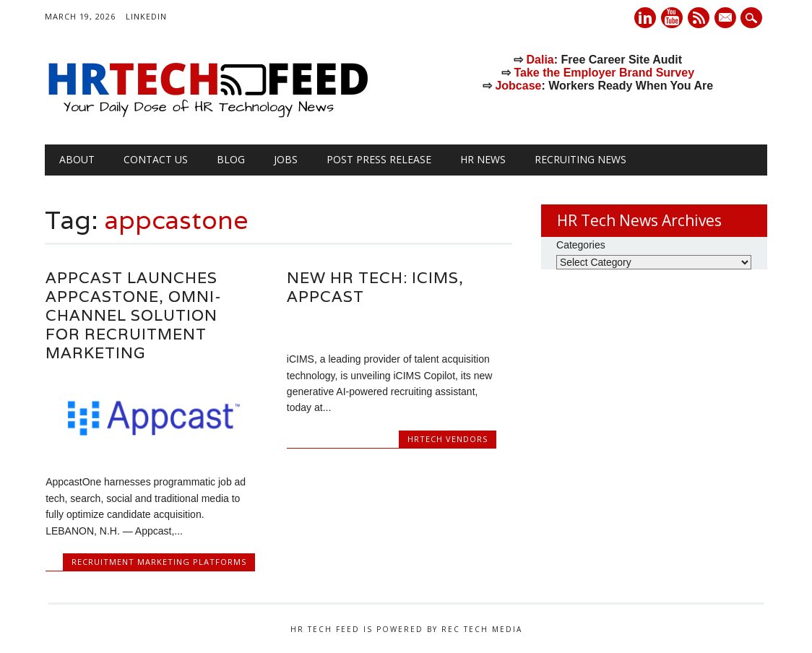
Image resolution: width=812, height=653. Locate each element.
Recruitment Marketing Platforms (159, 562)
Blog (231, 159)
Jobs (286, 159)
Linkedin (645, 18)
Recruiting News (580, 159)
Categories (581, 245)
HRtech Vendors (448, 439)
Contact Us (156, 159)
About (77, 159)
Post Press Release (379, 159)
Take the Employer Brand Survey (604, 73)
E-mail (727, 19)
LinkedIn (146, 16)
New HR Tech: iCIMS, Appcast (375, 287)
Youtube (672, 18)
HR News (483, 159)
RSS (699, 18)
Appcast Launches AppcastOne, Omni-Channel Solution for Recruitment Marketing (134, 315)
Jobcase (518, 86)
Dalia (540, 60)
